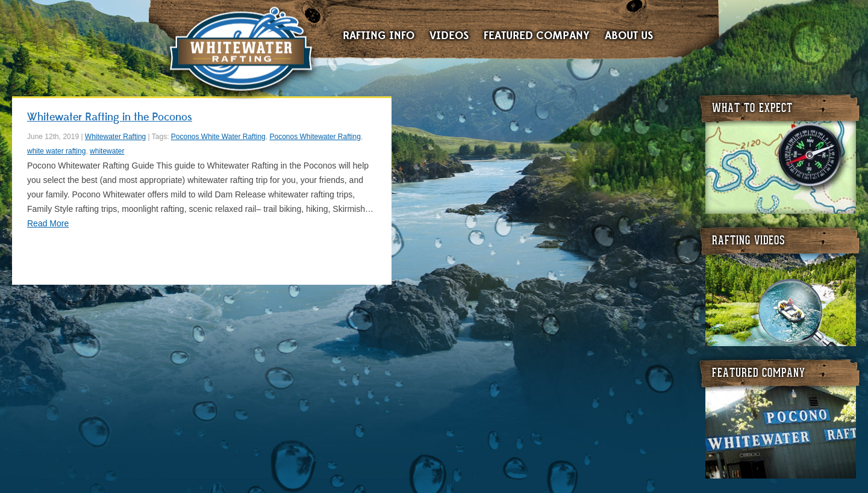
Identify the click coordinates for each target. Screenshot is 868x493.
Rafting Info (379, 36)
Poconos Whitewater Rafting (315, 137)
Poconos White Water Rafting (218, 137)
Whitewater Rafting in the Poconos (110, 117)
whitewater (107, 151)
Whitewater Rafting (240, 51)
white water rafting (56, 151)
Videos (449, 36)
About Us (629, 36)
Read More (48, 223)
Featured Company (537, 36)
